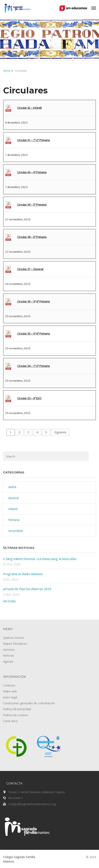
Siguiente (60, 432)
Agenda (8, 662)
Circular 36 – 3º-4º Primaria (33, 301)
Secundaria (16, 531)
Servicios (9, 650)
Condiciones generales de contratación (29, 703)
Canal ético (10, 721)
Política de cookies (15, 715)
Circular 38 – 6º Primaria (32, 237)
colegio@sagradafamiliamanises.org (32, 804)
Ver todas (9, 601)
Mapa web (10, 691)
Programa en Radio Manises (23, 574)
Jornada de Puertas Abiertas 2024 (27, 589)
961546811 (15, 798)
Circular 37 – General (30, 269)
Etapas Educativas (15, 644)
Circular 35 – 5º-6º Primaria (33, 334)
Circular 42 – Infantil (29, 108)
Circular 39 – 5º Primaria (32, 205)
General (13, 498)
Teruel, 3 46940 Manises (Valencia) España (36, 792)
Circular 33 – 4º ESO (29, 398)
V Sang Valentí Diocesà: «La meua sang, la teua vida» (40, 559)
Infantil (13, 509)
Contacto (9, 685)
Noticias (8, 655)
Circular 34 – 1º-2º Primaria (33, 366)
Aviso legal (10, 697)
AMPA (12, 487)
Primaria (14, 520)
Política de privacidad (17, 709)
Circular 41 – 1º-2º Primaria (33, 140)
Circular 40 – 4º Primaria (32, 172)
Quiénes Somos (14, 638)
